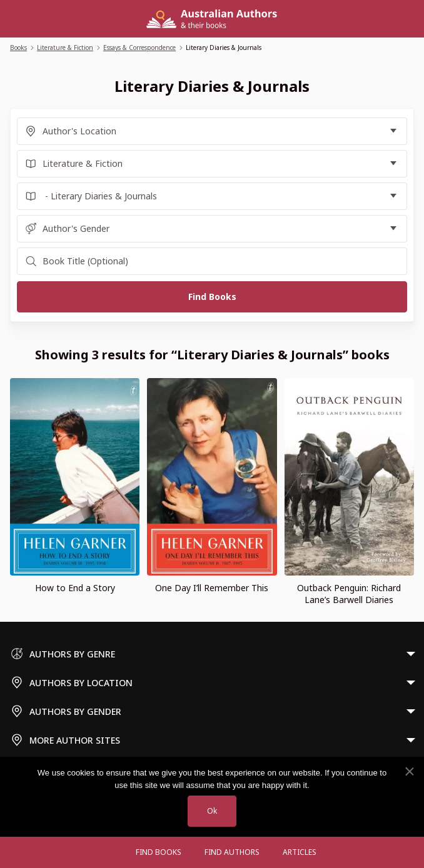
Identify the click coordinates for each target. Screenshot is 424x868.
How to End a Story (75, 588)
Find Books (159, 852)
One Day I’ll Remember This (212, 588)
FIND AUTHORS (232, 852)
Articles (300, 852)
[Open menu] (112, 852)
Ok (212, 811)
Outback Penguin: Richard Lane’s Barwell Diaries (349, 594)
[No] (409, 772)
